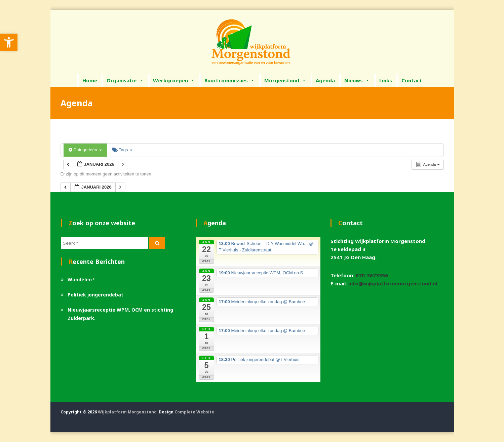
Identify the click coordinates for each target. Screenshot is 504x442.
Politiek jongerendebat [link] (95, 295)
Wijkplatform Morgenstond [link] (127, 412)
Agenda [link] (325, 80)
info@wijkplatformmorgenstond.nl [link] (393, 283)
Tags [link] (122, 150)
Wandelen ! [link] (81, 279)
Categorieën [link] (85, 150)
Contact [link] (412, 80)
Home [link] (90, 80)
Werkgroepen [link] (174, 80)
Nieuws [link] (357, 80)
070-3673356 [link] (372, 275)
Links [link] (386, 80)
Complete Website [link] (194, 412)
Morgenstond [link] (285, 80)
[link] (9, 42)
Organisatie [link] (125, 80)
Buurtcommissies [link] (230, 80)
